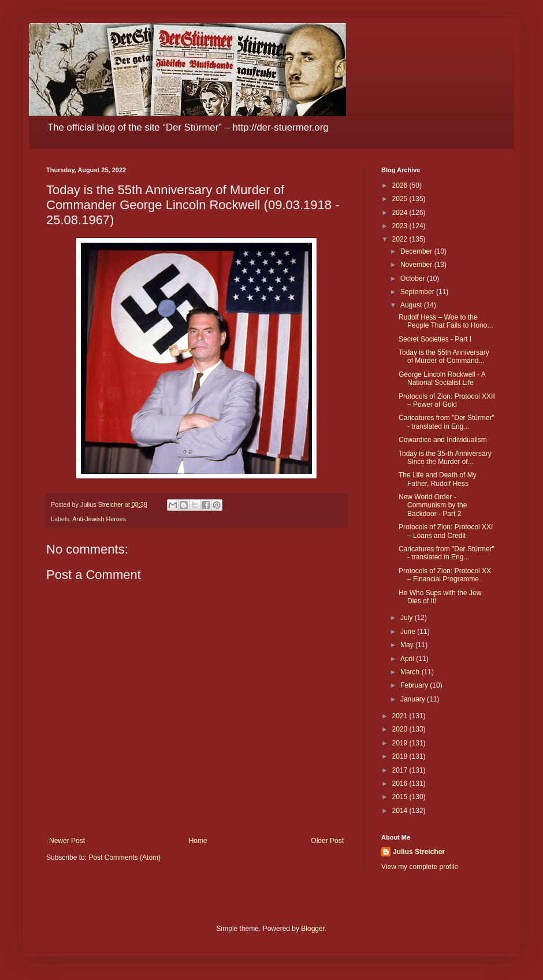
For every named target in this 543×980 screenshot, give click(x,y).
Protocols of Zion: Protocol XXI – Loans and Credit (446, 531)
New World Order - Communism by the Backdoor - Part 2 (433, 505)
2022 (401, 239)
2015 (401, 797)
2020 (401, 729)
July (408, 618)
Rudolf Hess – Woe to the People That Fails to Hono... (446, 321)
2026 (401, 185)
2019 (401, 743)
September (418, 292)
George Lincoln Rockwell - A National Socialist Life (442, 378)
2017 (401, 770)
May (408, 645)
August (412, 305)
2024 (401, 213)
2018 (401, 756)
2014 (401, 811)
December (417, 251)
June (409, 632)
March (411, 672)
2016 (401, 784)
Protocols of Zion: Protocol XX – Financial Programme (445, 575)
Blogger (313, 929)
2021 (401, 716)
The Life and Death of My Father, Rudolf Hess (438, 479)
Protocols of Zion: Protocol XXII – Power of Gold (447, 400)
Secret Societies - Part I (435, 339)
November (417, 265)
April (408, 659)
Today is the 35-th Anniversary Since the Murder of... (445, 458)
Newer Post (67, 841)
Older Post (327, 841)
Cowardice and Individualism (443, 440)
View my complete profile (420, 867)
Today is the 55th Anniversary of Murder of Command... (444, 357)
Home (198, 841)
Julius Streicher (419, 852)
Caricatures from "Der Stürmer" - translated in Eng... (447, 422)
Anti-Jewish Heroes (99, 519)
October (414, 279)
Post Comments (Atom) (124, 857)
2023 (401, 226)
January (414, 699)
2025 (401, 199)
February (415, 685)
